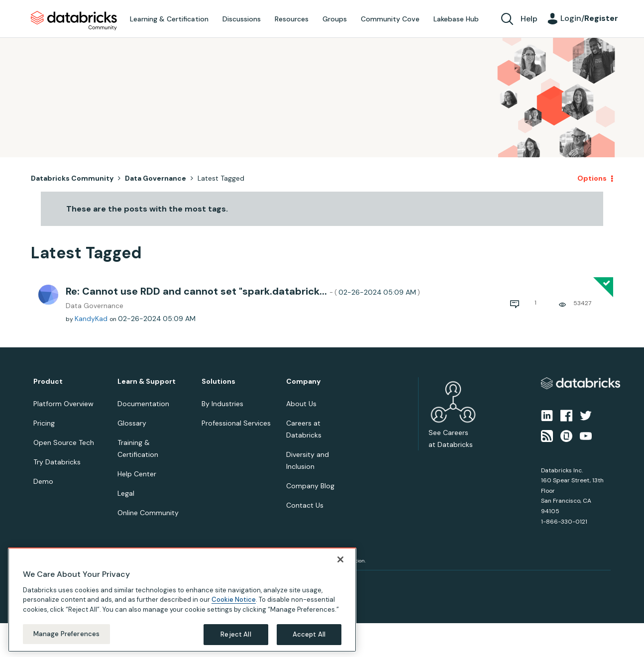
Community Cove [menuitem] (390, 19)
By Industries (222, 404)
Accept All (309, 634)
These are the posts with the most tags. (147, 209)
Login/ (589, 18)
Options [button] (592, 178)
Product (48, 382)
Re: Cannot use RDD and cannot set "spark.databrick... (243, 291)
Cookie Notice (234, 600)
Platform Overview (63, 404)
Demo (43, 481)
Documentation (143, 404)
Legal (126, 493)
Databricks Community (74, 21)
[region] (182, 600)
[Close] (340, 559)
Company (303, 382)
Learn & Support (147, 382)
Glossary (132, 423)
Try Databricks (57, 462)
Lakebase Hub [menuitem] (456, 19)
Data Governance (156, 178)
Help (529, 19)
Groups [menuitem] (335, 19)
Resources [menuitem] (292, 19)
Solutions (218, 382)
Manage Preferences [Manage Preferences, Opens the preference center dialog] (66, 634)
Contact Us (305, 505)
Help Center (137, 474)
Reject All (236, 634)
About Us (301, 404)
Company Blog (310, 486)
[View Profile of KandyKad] (91, 319)
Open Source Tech (64, 442)
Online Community (148, 513)
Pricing (44, 423)
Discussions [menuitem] (242, 19)
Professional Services (236, 423)
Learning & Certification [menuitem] (169, 19)
